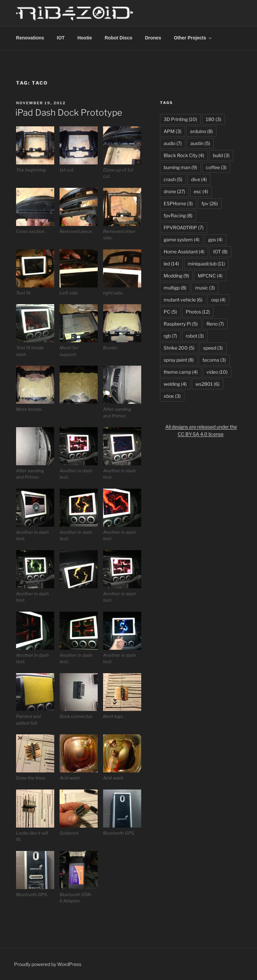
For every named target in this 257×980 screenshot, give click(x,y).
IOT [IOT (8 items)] (220, 252)
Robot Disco (118, 38)
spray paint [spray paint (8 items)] (179, 360)
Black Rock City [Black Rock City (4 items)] (184, 155)
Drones (153, 38)
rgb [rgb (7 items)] (170, 336)
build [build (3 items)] (221, 155)
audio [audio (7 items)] (173, 143)
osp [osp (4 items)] (218, 300)
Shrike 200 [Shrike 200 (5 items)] (179, 348)
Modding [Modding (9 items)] (176, 276)
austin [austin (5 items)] (200, 143)
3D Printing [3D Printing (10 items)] (180, 119)
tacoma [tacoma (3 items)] (214, 360)
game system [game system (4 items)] (182, 239)
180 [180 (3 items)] (213, 119)
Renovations (30, 38)
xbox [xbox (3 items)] (172, 396)
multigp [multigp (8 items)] (175, 288)
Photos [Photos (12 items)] (198, 312)
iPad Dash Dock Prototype (69, 112)
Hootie (85, 38)
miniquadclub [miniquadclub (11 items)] (206, 264)
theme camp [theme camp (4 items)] (181, 372)
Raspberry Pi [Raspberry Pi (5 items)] (181, 324)
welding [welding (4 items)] (175, 384)
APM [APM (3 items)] (173, 131)
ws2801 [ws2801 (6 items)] (207, 384)
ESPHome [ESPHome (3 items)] (178, 203)
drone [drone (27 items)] (174, 191)
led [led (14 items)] (171, 264)
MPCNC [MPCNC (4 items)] (210, 276)
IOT (61, 38)
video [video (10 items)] (217, 372)
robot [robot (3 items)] (195, 336)
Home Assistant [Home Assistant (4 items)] (184, 252)
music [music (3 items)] (205, 288)
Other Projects (193, 38)
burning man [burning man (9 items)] (180, 167)
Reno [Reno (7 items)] (215, 324)
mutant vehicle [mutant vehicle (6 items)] (183, 300)
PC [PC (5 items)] (170, 312)
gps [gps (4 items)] (215, 239)
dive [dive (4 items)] (199, 179)
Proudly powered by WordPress (48, 964)
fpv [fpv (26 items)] (210, 203)
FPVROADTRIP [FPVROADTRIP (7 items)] (184, 227)
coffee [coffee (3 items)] (216, 167)
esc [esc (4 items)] (201, 191)
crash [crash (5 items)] (173, 179)
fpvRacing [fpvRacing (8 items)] (178, 215)
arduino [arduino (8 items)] (201, 131)
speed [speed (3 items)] (213, 348)
